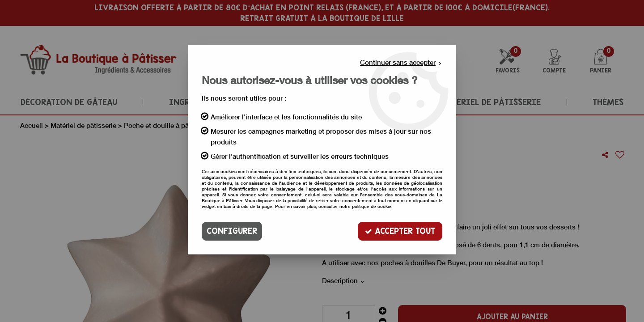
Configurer (232, 231)
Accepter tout (400, 231)
